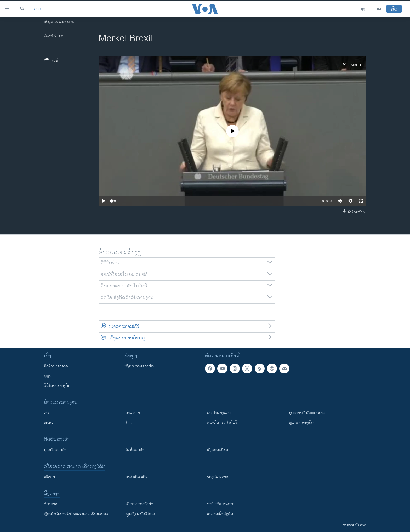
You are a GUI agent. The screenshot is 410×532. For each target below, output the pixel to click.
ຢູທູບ (48, 376)
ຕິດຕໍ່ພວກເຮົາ (135, 450)
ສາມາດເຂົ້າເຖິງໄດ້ (220, 514)
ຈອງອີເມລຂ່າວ (218, 477)
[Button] (51, 61)
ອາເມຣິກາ (133, 413)
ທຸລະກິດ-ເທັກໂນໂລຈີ (222, 423)
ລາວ (47, 413)
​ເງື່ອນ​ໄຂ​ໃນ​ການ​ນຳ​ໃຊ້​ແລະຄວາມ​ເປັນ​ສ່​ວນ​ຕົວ (76, 514)
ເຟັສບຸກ (49, 477)
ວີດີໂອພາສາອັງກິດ (57, 386)
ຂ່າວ (37, 9)
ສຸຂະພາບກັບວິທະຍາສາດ (307, 413)
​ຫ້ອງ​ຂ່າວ (51, 504)
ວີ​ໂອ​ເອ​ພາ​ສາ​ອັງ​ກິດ (139, 504)
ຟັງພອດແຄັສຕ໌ (218, 450)
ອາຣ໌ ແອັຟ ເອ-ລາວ (221, 504)
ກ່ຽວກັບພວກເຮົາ (56, 450)
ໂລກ (129, 423)
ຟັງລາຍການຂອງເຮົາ (139, 366)
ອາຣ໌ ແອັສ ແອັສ (137, 477)
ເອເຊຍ (49, 423)
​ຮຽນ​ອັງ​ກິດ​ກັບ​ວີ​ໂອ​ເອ (140, 514)
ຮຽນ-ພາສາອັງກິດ (301, 423)
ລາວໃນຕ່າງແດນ (219, 413)
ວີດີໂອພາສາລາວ (56, 366)
